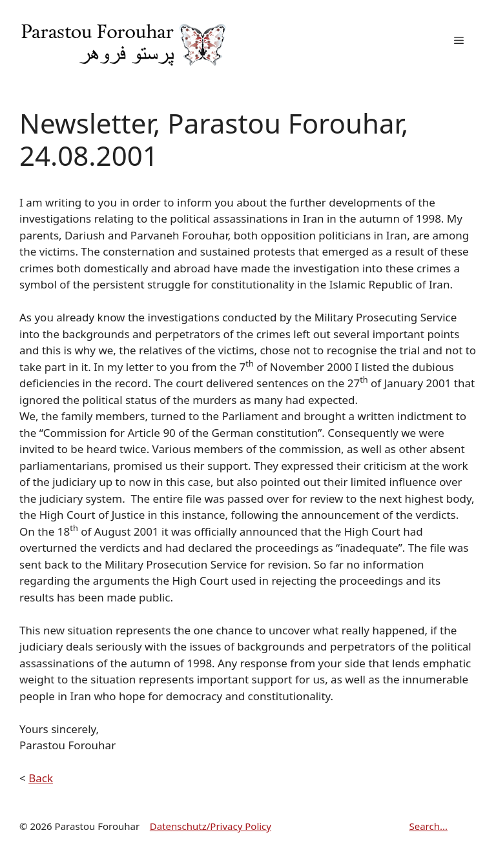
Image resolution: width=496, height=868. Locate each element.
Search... (428, 826)
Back (41, 778)
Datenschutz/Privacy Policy (211, 826)
